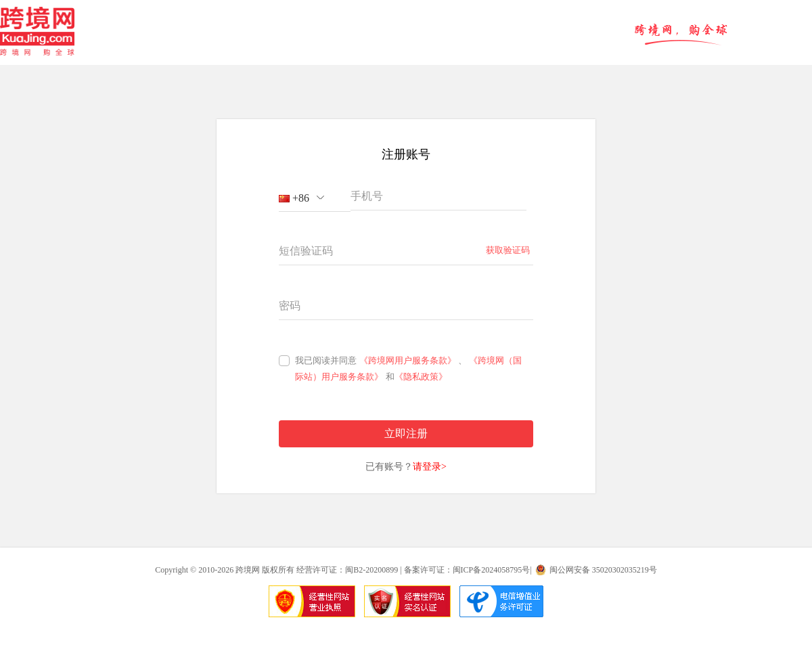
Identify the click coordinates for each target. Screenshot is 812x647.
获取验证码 (508, 250)
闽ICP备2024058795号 (492, 570)
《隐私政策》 (421, 377)
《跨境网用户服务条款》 (408, 360)
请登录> (430, 467)
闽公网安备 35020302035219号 (603, 570)
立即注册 (406, 433)
